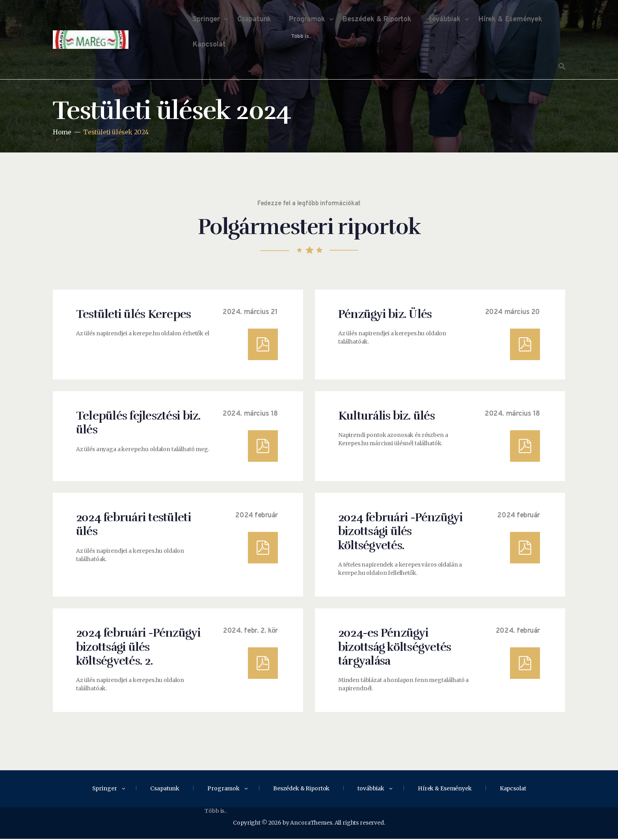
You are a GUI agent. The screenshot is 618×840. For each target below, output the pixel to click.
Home (62, 132)
